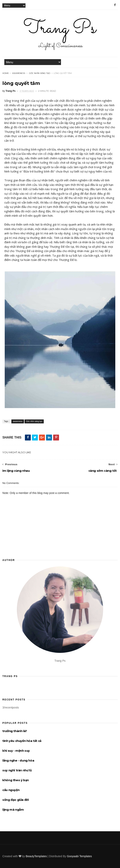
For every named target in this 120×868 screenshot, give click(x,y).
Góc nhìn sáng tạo (40, 73)
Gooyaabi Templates (79, 856)
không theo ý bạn (16, 780)
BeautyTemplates (36, 856)
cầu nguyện (11, 790)
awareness (19, 73)
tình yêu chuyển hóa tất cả (22, 741)
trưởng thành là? (15, 731)
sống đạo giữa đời (15, 800)
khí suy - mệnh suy (16, 751)
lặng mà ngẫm (13, 810)
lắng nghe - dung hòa (18, 760)
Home (6, 73)
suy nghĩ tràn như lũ (17, 770)
